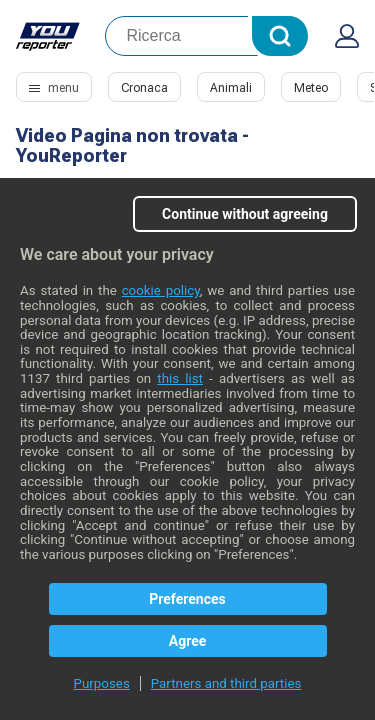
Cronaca (144, 88)
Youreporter (48, 36)
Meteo (311, 88)
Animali (231, 88)
